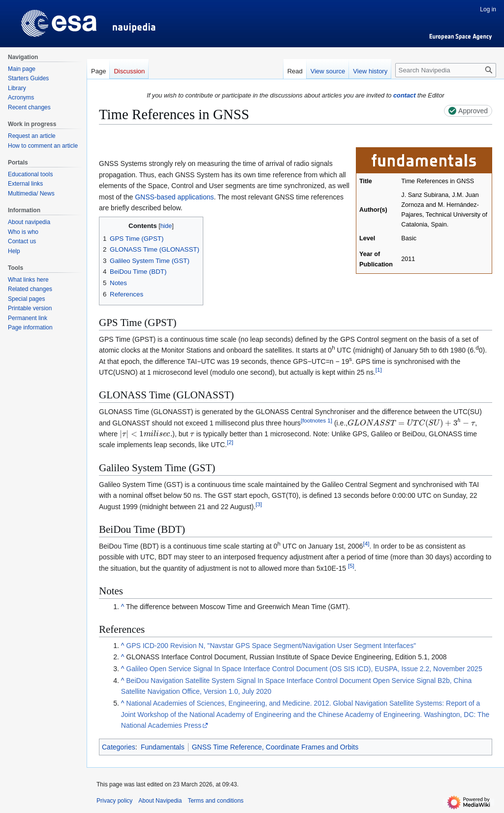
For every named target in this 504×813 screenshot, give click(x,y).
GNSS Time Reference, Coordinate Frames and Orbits (275, 747)
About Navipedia (160, 801)
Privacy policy (114, 801)
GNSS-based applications (174, 197)
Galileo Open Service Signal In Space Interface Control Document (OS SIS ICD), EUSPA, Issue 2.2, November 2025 (304, 669)
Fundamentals (163, 747)
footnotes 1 (316, 420)
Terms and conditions (215, 801)
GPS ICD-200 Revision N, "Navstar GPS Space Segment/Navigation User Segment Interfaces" (271, 646)
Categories (119, 747)
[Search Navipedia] (446, 70)
